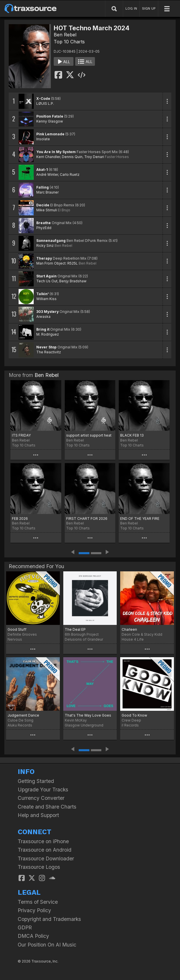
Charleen (129, 629)
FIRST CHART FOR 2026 (87, 519)
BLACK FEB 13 (132, 435)
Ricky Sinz (45, 246)
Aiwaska (43, 317)
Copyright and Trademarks (49, 919)
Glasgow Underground (84, 725)
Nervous (15, 639)
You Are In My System (56, 152)
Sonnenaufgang (51, 241)
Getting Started (36, 781)
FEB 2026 (20, 519)
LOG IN (131, 8)
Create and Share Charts (47, 807)
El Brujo (64, 210)
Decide (43, 205)
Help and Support (38, 815)
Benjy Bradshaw (73, 281)
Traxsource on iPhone (43, 841)
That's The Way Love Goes (88, 715)
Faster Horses (117, 157)
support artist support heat (89, 435)
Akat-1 (42, 170)
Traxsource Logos (39, 867)
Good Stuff (17, 629)
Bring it (43, 329)
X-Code (43, 99)
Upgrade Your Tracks (43, 790)
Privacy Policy (34, 910)
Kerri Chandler (48, 157)
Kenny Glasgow (50, 121)
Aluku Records (20, 725)
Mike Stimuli (47, 210)
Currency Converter (41, 798)
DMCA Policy (33, 936)
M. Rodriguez (48, 334)
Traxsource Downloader (46, 858)
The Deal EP (75, 629)
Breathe (44, 223)
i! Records (130, 725)
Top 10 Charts (69, 42)
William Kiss (46, 299)
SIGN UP (149, 8)
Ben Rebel (65, 35)
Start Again (46, 276)
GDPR (25, 927)
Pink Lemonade (50, 134)
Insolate (43, 139)
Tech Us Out (47, 281)
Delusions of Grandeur (84, 639)
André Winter (47, 174)
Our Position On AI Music (47, 945)
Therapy (44, 258)
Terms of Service (38, 902)
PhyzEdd (44, 228)
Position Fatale (50, 116)
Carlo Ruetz (70, 174)
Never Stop (46, 347)
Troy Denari (94, 157)
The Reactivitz (49, 352)
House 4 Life (133, 639)
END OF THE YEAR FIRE (140, 519)
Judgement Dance (23, 715)
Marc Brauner (47, 192)
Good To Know (134, 715)
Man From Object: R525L (57, 263)
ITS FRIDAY (21, 435)
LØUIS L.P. (45, 103)
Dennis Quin (72, 157)
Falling (43, 187)
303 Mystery (47, 312)
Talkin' (43, 294)
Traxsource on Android (45, 850)
